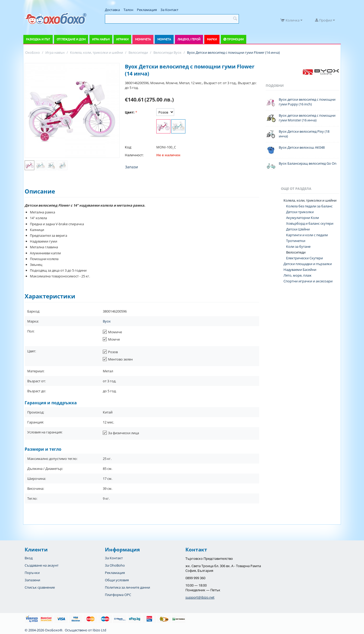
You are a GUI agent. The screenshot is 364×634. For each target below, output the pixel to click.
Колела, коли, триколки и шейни (310, 200)
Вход (29, 558)
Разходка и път (38, 39)
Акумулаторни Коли (303, 218)
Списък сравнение (40, 587)
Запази (132, 167)
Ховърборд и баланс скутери (310, 223)
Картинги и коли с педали (307, 235)
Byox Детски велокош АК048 (302, 147)
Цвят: (130, 112)
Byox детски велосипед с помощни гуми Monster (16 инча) (307, 118)
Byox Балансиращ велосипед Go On (308, 163)
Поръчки (32, 573)
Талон (128, 10)
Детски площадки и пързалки (308, 264)
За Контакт (169, 10)
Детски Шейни (298, 229)
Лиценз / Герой (189, 39)
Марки (212, 39)
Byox (107, 321)
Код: (128, 147)
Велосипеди (296, 252)
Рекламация (147, 10)
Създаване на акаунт (42, 565)
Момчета (164, 39)
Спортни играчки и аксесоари (308, 281)
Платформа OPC (118, 595)
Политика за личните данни (127, 587)
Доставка (112, 10)
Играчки (122, 39)
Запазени (32, 580)
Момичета (143, 39)
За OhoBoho (115, 565)
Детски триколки (300, 212)
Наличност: (134, 155)
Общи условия (117, 580)
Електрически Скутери (304, 258)
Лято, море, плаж (298, 275)
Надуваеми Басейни (300, 270)
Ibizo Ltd (99, 630)
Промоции (235, 39)
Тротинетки (296, 241)
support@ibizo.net (200, 597)
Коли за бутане (298, 246)
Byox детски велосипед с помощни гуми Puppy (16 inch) (307, 102)
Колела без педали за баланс (309, 206)
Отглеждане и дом (71, 39)
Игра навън (101, 39)
